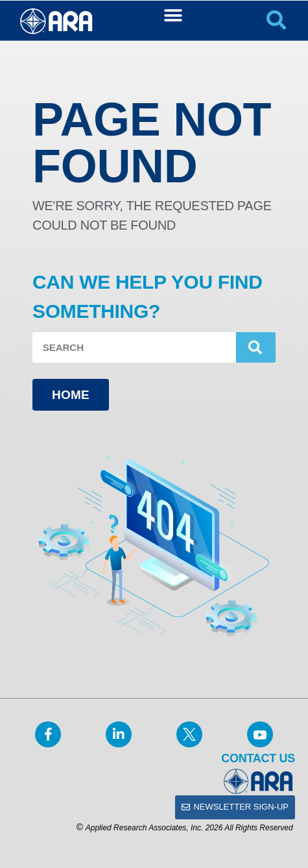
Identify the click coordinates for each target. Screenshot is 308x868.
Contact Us (258, 758)
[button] (173, 15)
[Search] (256, 347)
